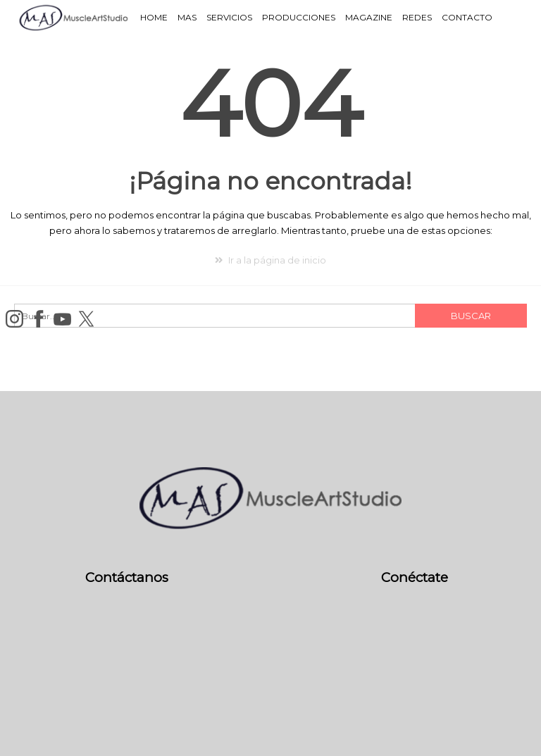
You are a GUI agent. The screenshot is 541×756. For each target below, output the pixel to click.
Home (154, 17)
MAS (187, 17)
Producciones (299, 17)
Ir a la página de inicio (270, 260)
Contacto (467, 17)
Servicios (229, 17)
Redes (417, 17)
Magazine (369, 17)
